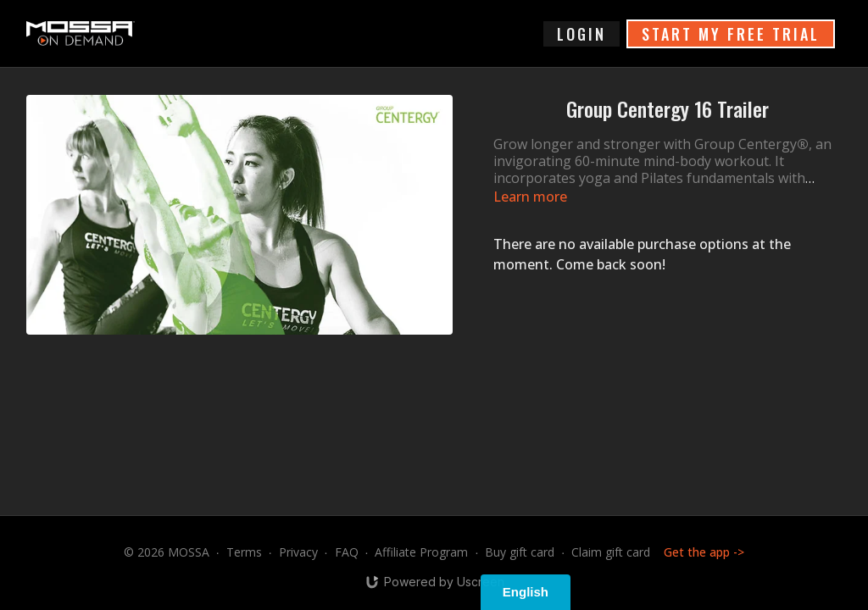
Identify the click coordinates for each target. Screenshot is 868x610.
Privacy (298, 552)
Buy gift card (520, 552)
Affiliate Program (421, 552)
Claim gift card (611, 552)
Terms (244, 552)
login (581, 34)
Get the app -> (704, 552)
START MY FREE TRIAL (731, 34)
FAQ (347, 552)
